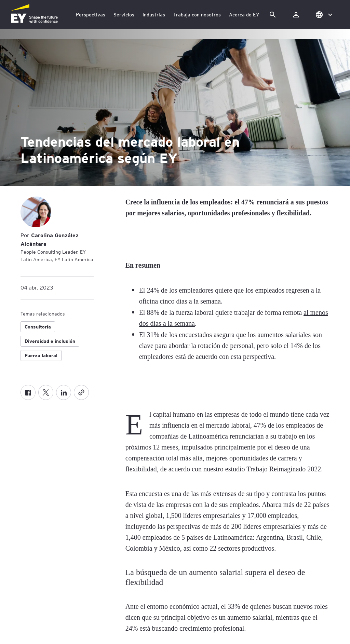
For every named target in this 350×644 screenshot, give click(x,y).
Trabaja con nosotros (197, 15)
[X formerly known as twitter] (46, 392)
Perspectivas (91, 15)
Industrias (154, 15)
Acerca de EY (244, 15)
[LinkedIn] (64, 392)
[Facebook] (28, 392)
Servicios (124, 15)
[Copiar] (81, 392)
